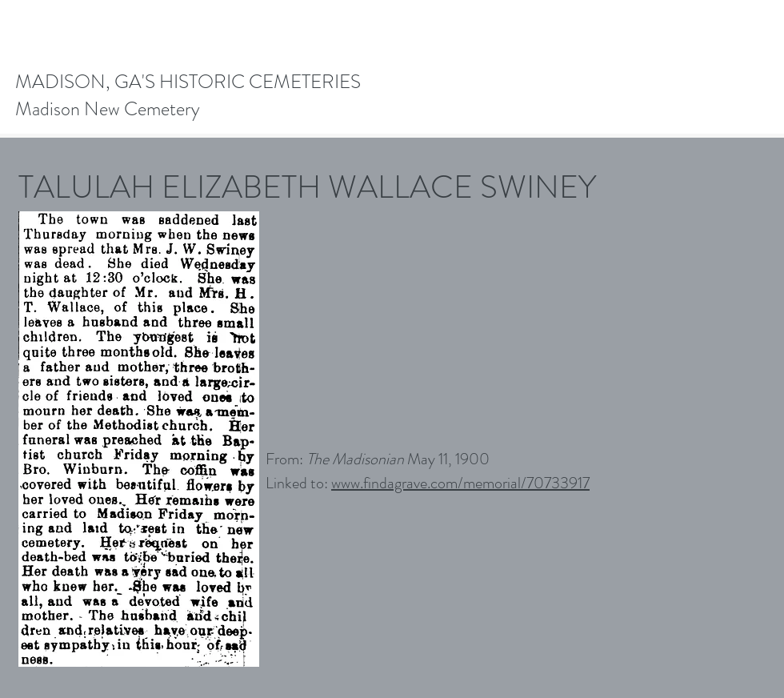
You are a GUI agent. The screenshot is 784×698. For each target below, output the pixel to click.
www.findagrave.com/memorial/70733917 (460, 483)
